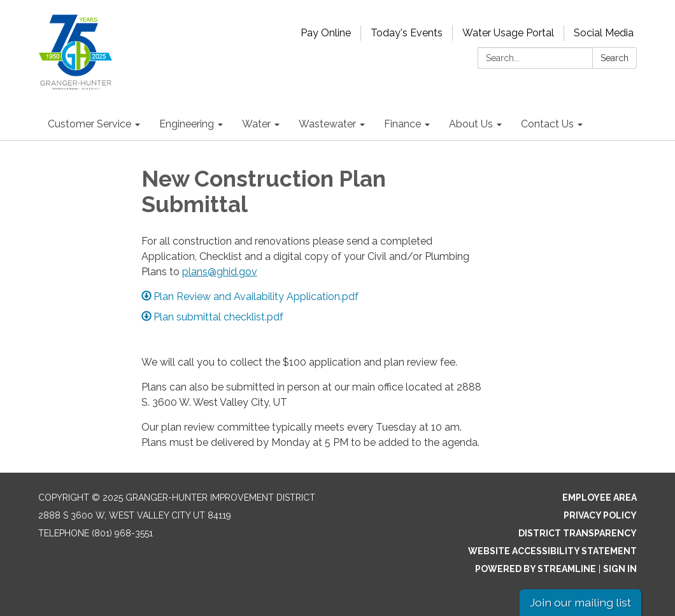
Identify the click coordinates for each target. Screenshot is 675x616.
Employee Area (600, 498)
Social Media (604, 33)
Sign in (620, 569)
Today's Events (407, 33)
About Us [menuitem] (471, 124)
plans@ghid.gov (220, 272)
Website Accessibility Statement (552, 551)
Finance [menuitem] (402, 124)
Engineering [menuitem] (187, 124)
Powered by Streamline (536, 569)
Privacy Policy (600, 515)
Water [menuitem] (256, 124)
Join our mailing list (580, 602)
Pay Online (326, 33)
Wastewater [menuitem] (327, 124)
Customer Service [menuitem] (89, 124)
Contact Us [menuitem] (547, 124)
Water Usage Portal (508, 33)
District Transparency (578, 533)
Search (615, 58)
